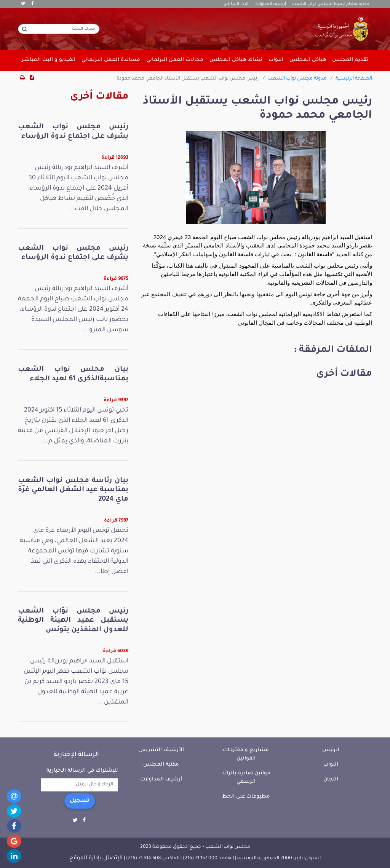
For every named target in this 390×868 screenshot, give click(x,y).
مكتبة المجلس (161, 765)
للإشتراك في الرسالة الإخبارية (82, 771)
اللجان (331, 779)
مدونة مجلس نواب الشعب (297, 79)
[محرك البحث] (59, 29)
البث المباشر (237, 4)
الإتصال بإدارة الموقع (96, 858)
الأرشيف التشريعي (161, 750)
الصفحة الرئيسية (354, 79)
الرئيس (331, 750)
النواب (331, 765)
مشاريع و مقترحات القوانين (246, 755)
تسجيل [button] (80, 801)
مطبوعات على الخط (246, 797)
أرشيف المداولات (270, 4)
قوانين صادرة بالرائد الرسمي (246, 778)
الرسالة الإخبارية (76, 755)
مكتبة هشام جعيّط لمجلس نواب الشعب (331, 4)
